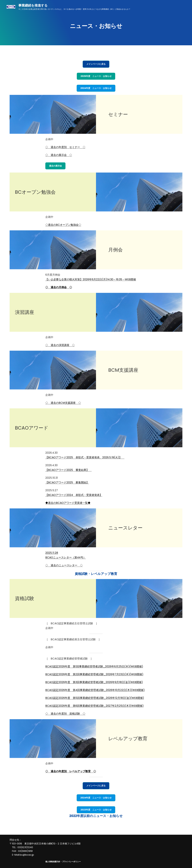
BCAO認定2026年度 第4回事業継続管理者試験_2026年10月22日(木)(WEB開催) (95, 690)
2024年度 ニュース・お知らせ (96, 88)
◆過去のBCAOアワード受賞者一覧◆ (68, 503)
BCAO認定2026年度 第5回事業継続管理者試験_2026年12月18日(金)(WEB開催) (95, 698)
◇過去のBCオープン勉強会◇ (63, 225)
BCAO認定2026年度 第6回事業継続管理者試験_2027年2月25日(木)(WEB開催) (94, 706)
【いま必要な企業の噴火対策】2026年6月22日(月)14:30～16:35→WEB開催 (91, 279)
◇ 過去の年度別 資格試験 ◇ (65, 714)
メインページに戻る (96, 64)
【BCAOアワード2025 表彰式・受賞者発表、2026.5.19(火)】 (85, 457)
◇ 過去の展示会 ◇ (59, 155)
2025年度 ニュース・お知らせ (96, 76)
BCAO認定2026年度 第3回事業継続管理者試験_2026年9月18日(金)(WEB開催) (94, 682)
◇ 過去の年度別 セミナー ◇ (65, 147)
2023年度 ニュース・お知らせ (96, 810)
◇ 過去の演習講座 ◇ (60, 345)
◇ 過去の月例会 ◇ (59, 287)
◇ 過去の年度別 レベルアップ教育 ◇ (71, 771)
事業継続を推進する (33, 5)
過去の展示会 (55, 166)
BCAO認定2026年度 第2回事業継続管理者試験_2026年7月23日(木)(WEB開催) (94, 674)
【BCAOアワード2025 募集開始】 (67, 482)
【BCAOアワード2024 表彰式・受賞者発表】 (74, 495)
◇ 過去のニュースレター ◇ (64, 565)
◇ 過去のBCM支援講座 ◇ (63, 403)
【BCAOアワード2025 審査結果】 (68, 470)
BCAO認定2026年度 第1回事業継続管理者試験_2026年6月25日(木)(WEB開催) (94, 666)
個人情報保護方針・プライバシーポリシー (63, 862)
